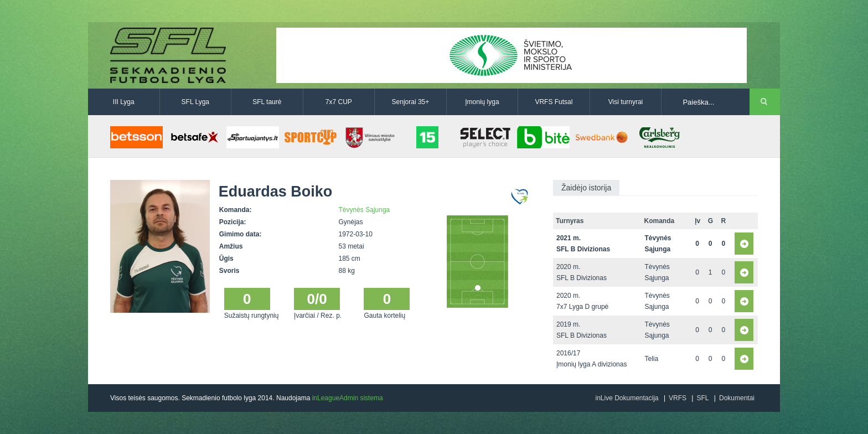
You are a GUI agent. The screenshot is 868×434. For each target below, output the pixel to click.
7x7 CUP (339, 102)
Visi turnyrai (626, 102)
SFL (702, 398)
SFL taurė (267, 102)
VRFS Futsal (554, 102)
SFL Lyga (195, 102)
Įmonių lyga (482, 102)
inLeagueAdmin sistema (348, 398)
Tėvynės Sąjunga (365, 210)
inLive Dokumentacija (627, 398)
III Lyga (124, 102)
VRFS (678, 398)
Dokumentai (737, 398)
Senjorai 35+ (411, 102)
